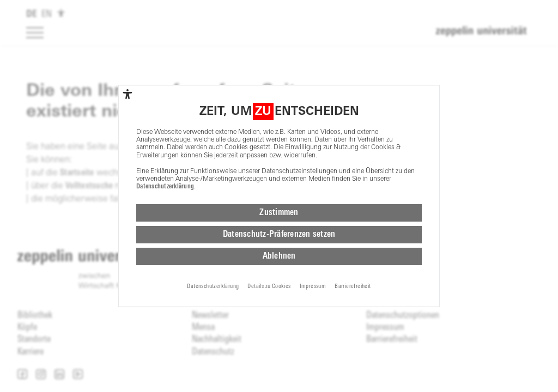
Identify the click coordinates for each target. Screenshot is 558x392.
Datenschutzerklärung (165, 187)
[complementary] (128, 94)
